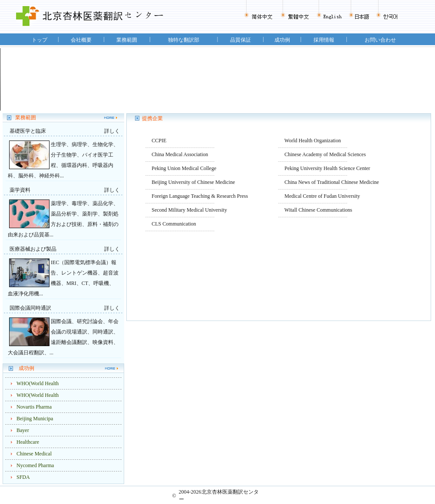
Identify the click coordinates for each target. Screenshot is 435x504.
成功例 (282, 40)
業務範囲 (127, 40)
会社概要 (81, 40)
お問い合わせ (380, 40)
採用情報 (324, 40)
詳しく (112, 131)
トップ (40, 40)
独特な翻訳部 (184, 40)
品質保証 (241, 40)
